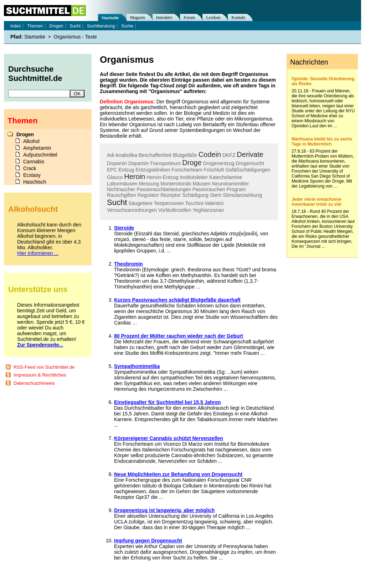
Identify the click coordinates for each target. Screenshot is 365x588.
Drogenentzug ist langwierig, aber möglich (164, 510)
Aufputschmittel (40, 155)
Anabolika (126, 155)
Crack (30, 168)
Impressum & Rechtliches (40, 375)
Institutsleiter (194, 177)
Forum (189, 17)
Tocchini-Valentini (204, 203)
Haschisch (35, 182)
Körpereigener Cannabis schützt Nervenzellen (169, 438)
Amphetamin (37, 148)
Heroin (135, 177)
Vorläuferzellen (175, 210)
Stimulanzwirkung (242, 195)
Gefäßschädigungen (248, 170)
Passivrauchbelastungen (164, 189)
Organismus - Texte (75, 37)
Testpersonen (169, 203)
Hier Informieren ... (38, 253)
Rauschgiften (122, 195)
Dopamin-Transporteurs (155, 163)
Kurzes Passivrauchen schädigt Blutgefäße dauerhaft (177, 300)
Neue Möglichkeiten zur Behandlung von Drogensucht (178, 474)
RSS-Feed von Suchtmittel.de (44, 367)
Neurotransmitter (230, 184)
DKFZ (229, 155)
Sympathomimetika (137, 366)
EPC (112, 170)
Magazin (138, 17)
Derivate (250, 154)
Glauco (115, 177)
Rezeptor (171, 195)
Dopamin (117, 163)
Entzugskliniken (153, 170)
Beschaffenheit (155, 155)
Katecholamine (226, 177)
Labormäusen (122, 184)
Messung (149, 184)
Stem (216, 195)
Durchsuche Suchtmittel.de (35, 74)
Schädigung (195, 195)
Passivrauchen (209, 189)
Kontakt (238, 17)
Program (236, 189)
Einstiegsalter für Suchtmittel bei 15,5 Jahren (168, 402)
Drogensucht (250, 163)
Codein (210, 154)
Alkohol (31, 141)
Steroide (124, 228)
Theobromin (128, 264)
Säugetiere (140, 203)
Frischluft (214, 170)
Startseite (110, 18)
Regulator (148, 195)
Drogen (56, 26)
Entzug (127, 170)
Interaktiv (164, 17)
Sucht (117, 202)
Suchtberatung (101, 26)
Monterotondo (176, 184)
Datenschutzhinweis (34, 383)
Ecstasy (32, 175)
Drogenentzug (219, 163)
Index (16, 26)
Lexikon (213, 17)
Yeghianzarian (208, 210)
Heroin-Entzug (163, 177)
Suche (127, 26)
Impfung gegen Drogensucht (148, 541)
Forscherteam (187, 170)
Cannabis (34, 162)
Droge (192, 163)
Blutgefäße (185, 155)
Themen (35, 26)
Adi (110, 155)
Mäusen (202, 184)
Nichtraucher (121, 189)
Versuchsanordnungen (132, 210)
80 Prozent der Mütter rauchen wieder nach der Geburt (179, 336)
